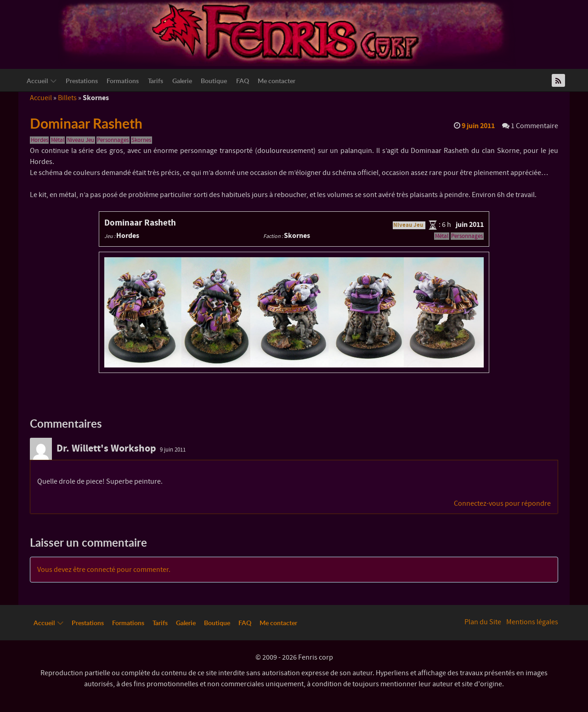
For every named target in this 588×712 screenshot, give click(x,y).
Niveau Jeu (81, 140)
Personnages (113, 140)
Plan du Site (483, 622)
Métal (58, 140)
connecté (101, 570)
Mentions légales (532, 622)
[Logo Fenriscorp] (287, 33)
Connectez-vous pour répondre (502, 503)
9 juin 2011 (173, 450)
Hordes (40, 140)
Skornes (141, 140)
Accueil (41, 98)
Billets (67, 98)
